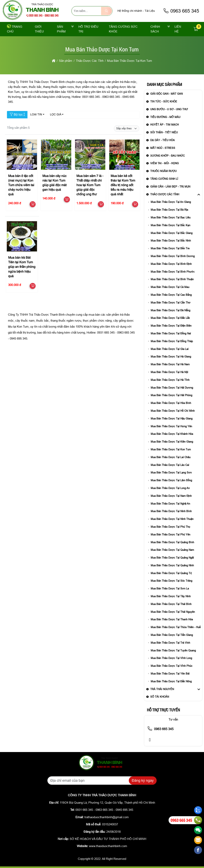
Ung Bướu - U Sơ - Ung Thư (169, 109)
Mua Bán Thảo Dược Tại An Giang (171, 202)
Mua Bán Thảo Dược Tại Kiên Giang (172, 442)
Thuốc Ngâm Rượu (163, 171)
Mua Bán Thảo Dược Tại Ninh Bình (171, 511)
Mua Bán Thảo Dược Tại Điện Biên (171, 326)
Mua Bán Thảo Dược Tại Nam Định (171, 496)
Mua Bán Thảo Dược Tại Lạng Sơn (171, 473)
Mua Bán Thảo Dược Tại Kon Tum (171, 449)
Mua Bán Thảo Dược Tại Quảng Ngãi (172, 558)
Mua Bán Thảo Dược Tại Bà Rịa (169, 210)
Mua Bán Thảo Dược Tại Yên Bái (170, 674)
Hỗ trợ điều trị (88, 29)
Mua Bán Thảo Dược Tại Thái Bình (171, 604)
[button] (196, 29)
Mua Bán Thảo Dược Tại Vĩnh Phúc (172, 666)
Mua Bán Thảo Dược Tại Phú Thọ (170, 527)
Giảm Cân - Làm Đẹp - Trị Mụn (170, 187)
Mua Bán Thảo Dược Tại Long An (170, 488)
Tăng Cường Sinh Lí (164, 179)
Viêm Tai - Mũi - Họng (164, 163)
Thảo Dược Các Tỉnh (165, 194)
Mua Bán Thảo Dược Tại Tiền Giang (172, 635)
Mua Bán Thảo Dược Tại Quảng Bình (172, 542)
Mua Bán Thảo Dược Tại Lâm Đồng (171, 480)
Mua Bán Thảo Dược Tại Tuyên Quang (173, 651)
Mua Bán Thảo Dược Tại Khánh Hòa (172, 434)
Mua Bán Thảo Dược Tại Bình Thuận (172, 279)
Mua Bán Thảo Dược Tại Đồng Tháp (172, 341)
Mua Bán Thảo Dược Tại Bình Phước (173, 272)
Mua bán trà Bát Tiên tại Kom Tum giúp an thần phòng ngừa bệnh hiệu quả (22, 267)
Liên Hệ (178, 29)
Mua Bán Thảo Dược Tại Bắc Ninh (171, 241)
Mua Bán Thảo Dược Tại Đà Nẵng (170, 310)
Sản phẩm (61, 29)
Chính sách (155, 29)
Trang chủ (15, 29)
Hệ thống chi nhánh (130, 11)
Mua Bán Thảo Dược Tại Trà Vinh (170, 643)
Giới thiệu (39, 29)
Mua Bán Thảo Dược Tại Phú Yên (170, 535)
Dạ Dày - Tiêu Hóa (163, 140)
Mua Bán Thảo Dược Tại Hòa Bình (171, 403)
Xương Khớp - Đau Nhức (167, 156)
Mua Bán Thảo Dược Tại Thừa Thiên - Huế (176, 627)
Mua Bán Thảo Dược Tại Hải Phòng (171, 395)
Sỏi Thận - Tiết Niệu (164, 132)
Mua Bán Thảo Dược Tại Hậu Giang (172, 419)
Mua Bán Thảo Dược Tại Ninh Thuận (172, 519)
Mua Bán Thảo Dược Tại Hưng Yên (171, 426)
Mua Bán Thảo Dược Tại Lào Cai (170, 465)
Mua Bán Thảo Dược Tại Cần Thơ (171, 303)
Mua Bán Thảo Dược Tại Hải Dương (172, 388)
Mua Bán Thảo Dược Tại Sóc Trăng (171, 581)
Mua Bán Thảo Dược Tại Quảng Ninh (172, 565)
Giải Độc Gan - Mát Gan (166, 94)
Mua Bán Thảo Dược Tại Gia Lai (170, 349)
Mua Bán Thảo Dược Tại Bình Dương (173, 256)
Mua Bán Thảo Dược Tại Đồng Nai (171, 333)
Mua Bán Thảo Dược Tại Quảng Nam (172, 550)
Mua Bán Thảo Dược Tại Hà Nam (170, 364)
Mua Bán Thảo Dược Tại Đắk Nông (171, 681)
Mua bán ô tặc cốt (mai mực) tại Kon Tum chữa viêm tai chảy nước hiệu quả (21, 185)
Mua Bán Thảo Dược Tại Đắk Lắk (170, 318)
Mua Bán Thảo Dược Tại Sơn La (170, 589)
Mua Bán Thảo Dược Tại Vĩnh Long (171, 658)
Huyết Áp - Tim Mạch (164, 125)
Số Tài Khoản (160, 697)
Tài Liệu (150, 11)
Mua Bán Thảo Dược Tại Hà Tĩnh (170, 380)
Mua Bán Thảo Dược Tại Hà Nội (169, 372)
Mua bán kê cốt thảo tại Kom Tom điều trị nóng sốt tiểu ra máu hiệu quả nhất (123, 185)
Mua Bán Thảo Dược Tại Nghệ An (170, 504)
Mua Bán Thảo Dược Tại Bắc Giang (172, 233)
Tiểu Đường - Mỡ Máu (165, 117)
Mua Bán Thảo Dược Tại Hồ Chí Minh (173, 411)
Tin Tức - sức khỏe (164, 102)
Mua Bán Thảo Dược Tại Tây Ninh (171, 596)
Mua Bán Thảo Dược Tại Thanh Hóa (172, 619)
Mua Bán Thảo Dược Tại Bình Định (171, 264)
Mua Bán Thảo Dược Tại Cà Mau (170, 287)
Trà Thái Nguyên (162, 689)
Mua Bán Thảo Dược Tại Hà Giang (171, 357)
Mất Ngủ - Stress (163, 148)
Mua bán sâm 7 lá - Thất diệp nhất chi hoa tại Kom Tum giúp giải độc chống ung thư (90, 185)
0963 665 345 (181, 11)
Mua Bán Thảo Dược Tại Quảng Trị (171, 573)
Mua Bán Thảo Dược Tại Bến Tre (170, 248)
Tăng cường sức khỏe (123, 29)
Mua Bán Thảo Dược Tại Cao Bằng (171, 295)
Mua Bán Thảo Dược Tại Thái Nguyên (173, 612)
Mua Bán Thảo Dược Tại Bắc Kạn (170, 225)
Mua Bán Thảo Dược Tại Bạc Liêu (171, 217)
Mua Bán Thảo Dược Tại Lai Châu (171, 457)
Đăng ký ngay (143, 781)
